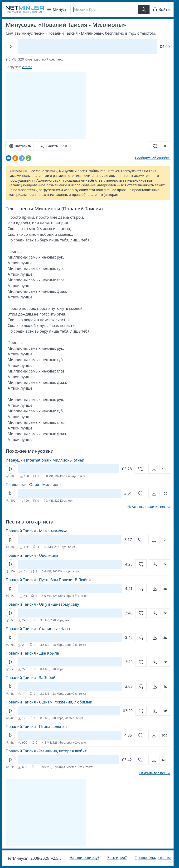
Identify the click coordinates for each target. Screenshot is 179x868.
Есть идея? (117, 858)
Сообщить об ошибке (152, 158)
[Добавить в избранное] (160, 146)
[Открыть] (159, 469)
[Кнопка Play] (10, 47)
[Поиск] (104, 9)
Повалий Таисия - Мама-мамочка (36, 531)
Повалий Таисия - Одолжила (32, 555)
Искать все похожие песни (148, 507)
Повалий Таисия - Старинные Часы (38, 629)
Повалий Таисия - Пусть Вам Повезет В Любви (48, 580)
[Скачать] (54, 146)
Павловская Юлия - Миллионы (34, 485)
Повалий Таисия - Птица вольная (36, 726)
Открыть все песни (155, 773)
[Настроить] (20, 146)
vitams (27, 67)
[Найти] (144, 9)
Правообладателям (153, 858)
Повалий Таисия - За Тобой (31, 678)
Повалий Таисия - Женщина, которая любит (46, 751)
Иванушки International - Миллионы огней (45, 460)
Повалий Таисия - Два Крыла (32, 653)
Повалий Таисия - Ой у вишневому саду (42, 604)
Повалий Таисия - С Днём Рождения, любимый (49, 702)
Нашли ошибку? (84, 858)
